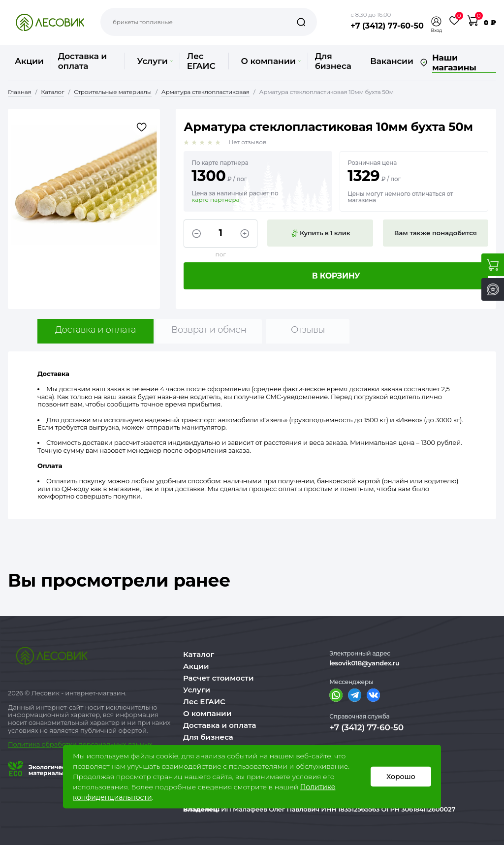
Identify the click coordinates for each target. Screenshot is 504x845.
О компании (270, 61)
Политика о (27, 744)
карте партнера (215, 200)
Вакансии (392, 61)
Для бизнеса (333, 61)
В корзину (336, 276)
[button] (437, 21)
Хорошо (401, 777)
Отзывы (308, 330)
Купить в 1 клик (320, 233)
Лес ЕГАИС (201, 61)
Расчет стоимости (219, 678)
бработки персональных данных (99, 744)
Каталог (199, 654)
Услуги (155, 61)
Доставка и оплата (82, 61)
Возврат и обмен (209, 330)
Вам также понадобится (436, 233)
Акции (29, 61)
